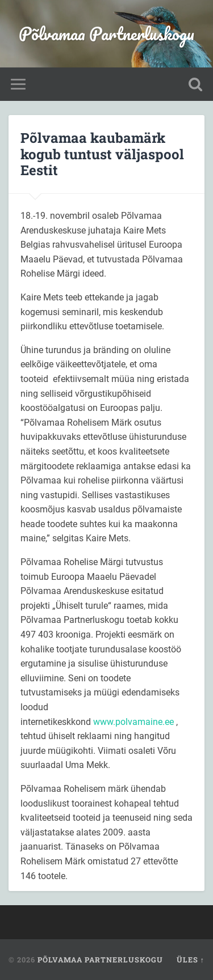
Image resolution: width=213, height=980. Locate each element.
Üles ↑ (191, 960)
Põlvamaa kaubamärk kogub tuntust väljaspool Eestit (102, 154)
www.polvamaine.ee (133, 722)
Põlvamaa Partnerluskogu (106, 34)
